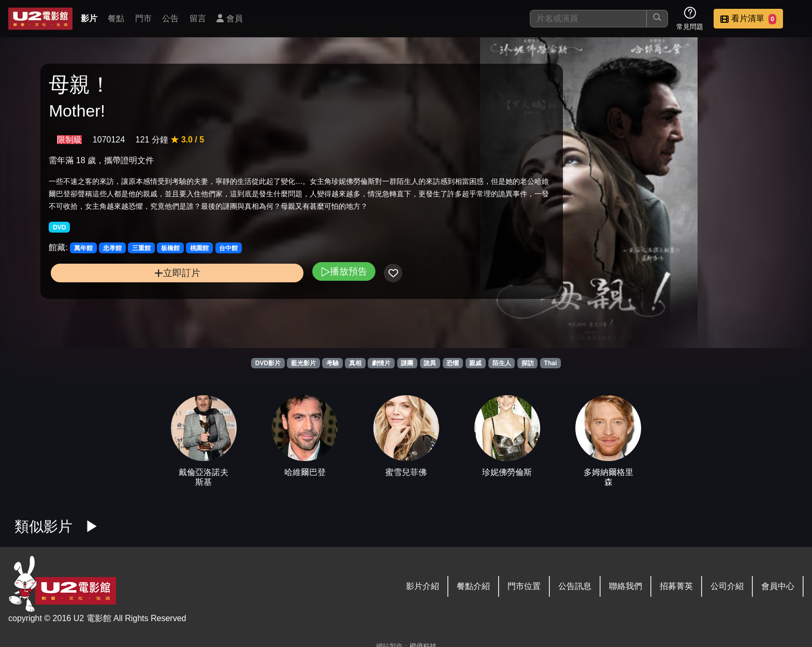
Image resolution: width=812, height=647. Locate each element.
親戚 (475, 363)
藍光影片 (303, 363)
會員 (229, 18)
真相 (355, 363)
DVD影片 (268, 363)
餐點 (116, 18)
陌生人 (502, 363)
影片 (89, 18)
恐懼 (453, 363)
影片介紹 (423, 586)
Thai (551, 363)
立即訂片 (138, 292)
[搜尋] (588, 19)
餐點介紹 (473, 586)
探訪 (528, 363)
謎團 (407, 363)
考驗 (332, 363)
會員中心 (778, 586)
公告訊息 (575, 586)
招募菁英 (676, 586)
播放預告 (266, 291)
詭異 (430, 363)
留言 (198, 18)
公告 (170, 18)
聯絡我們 (626, 586)
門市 (143, 18)
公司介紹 (727, 586)
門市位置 (524, 586)
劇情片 (381, 363)
